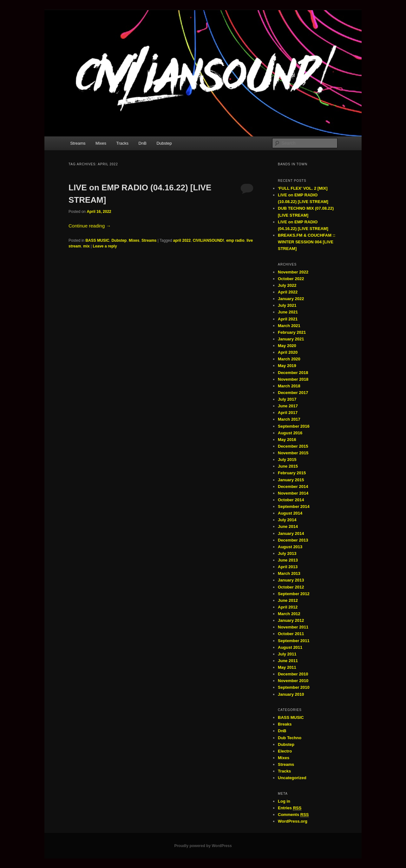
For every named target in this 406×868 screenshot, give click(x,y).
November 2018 (293, 379)
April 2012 (288, 607)
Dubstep (164, 143)
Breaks (285, 724)
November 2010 (293, 681)
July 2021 (287, 305)
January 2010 (291, 694)
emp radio (235, 240)
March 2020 (289, 359)
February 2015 (292, 473)
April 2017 (288, 413)
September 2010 (294, 687)
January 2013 (291, 580)
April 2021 (288, 319)
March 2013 (289, 573)
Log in (284, 801)
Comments (293, 815)
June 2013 (288, 560)
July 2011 (287, 654)
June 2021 (288, 312)
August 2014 (290, 513)
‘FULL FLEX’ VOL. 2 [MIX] (303, 188)
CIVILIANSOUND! (209, 240)
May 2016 (287, 440)
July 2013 (287, 553)
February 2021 (292, 332)
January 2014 (291, 533)
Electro (285, 751)
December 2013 (293, 540)
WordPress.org (293, 821)
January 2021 (291, 339)
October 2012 (291, 587)
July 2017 (287, 399)
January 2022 (291, 299)
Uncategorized (292, 778)
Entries (290, 808)
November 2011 (293, 627)
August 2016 (290, 433)
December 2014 (293, 487)
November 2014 (293, 493)
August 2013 (290, 547)
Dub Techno (290, 738)
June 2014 (288, 526)
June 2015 (288, 466)
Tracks (123, 143)
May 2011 (287, 667)
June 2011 (288, 661)
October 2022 (291, 279)
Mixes (101, 143)
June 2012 (288, 600)
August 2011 (290, 647)
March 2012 (289, 614)
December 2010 (293, 674)
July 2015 (287, 460)
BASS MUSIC (97, 240)
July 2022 (287, 285)
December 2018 (293, 373)
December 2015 (293, 446)
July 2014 (287, 520)
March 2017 (289, 419)
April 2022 (288, 292)
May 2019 (287, 366)
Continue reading (90, 226)
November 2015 (293, 453)
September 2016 (294, 426)
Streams (78, 143)
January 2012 (291, 620)
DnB (143, 143)
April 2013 (288, 567)
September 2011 (294, 641)
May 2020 (287, 346)
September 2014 (294, 506)
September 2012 (294, 594)
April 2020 (288, 352)
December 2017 (293, 393)
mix (86, 246)
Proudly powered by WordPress (203, 846)
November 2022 (293, 272)
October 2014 (291, 500)
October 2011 (291, 634)
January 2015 (291, 480)
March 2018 (289, 386)
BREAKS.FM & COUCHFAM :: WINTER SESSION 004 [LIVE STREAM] (307, 242)
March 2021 (289, 326)
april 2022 (182, 240)
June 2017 (288, 406)
